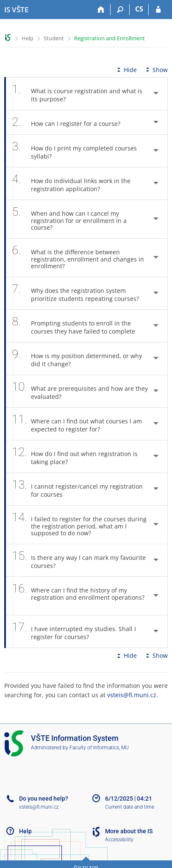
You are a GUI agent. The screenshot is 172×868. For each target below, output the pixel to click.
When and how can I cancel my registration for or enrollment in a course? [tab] (69, 219)
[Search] (120, 10)
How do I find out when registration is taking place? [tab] (75, 456)
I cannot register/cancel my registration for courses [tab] (77, 489)
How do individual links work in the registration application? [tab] (71, 184)
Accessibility (119, 840)
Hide (126, 70)
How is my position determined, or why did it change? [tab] (77, 359)
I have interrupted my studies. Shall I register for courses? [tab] (74, 632)
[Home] (101, 10)
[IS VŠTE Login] (158, 10)
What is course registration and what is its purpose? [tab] (77, 94)
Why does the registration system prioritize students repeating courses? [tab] (80, 293)
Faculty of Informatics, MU (99, 748)
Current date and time (130, 807)
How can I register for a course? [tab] (71, 122)
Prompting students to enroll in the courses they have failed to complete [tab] (78, 326)
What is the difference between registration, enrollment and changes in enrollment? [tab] (78, 258)
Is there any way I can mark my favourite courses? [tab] (79, 560)
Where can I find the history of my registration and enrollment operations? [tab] (78, 596)
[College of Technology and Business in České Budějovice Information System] (16, 10)
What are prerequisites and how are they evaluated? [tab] (80, 391)
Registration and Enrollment (110, 38)
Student (54, 38)
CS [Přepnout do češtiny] (139, 9)
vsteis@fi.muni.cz (132, 695)
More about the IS (129, 831)
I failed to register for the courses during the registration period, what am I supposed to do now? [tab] (79, 525)
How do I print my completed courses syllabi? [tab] (74, 151)
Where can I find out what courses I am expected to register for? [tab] (77, 424)
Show (156, 70)
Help (28, 38)
